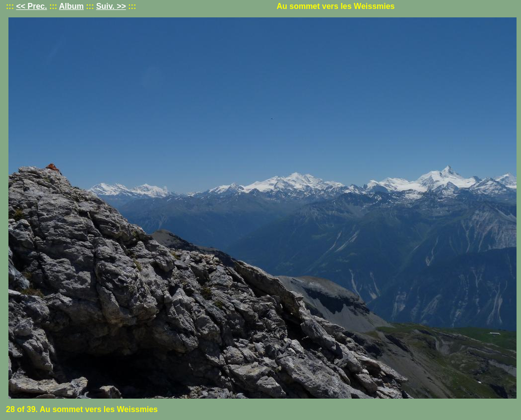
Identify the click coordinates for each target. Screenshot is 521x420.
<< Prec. (31, 6)
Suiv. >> (111, 6)
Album (71, 6)
